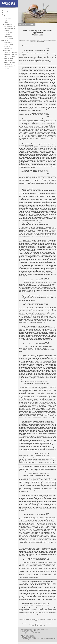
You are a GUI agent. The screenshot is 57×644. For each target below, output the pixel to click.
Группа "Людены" (10, 33)
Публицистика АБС (10, 29)
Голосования (8, 64)
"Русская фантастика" (27, 630)
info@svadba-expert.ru (41, 474)
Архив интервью (35, 40)
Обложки (7, 46)
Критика (7, 31)
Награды (7, 68)
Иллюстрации (9, 44)
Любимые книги (45, 40)
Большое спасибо (10, 66)
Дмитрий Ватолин (26, 633)
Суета (6, 23)
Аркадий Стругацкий (11, 54)
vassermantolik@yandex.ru (39, 303)
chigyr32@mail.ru (42, 113)
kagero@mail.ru (43, 170)
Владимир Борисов (30, 635)
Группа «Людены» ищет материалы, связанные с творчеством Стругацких (37, 625)
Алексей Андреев (26, 634)
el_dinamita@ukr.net (41, 382)
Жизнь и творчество (11, 52)
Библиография (9, 60)
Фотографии (8, 42)
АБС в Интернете (10, 62)
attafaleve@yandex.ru (41, 604)
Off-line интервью (10, 27)
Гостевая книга (9, 38)
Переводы (8, 19)
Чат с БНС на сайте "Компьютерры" (43, 41)
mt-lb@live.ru (44, 454)
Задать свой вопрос (24, 40)
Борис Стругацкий (10, 56)
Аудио (6, 21)
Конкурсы (7, 35)
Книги (6, 17)
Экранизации (8, 48)
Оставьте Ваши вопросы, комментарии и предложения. (34, 629)
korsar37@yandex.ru (41, 223)
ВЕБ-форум (8, 37)
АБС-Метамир (9, 58)
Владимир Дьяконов (31, 637)
